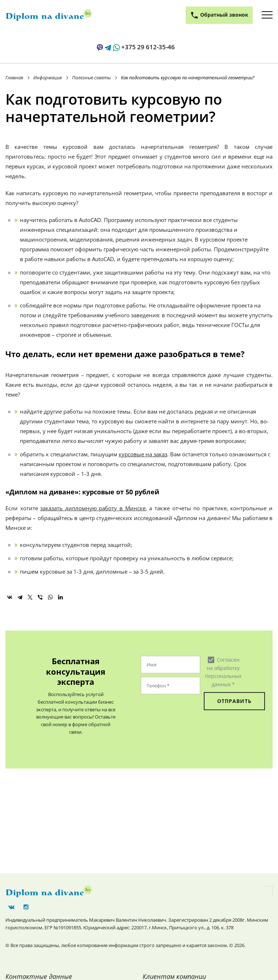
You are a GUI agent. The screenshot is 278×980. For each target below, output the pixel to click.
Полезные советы (91, 78)
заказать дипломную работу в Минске (93, 508)
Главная (14, 78)
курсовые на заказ (143, 454)
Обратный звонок (219, 15)
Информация (48, 78)
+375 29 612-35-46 (148, 47)
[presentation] (185, 712)
